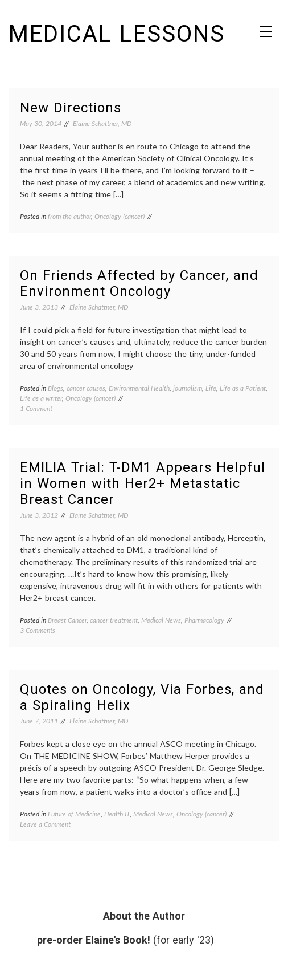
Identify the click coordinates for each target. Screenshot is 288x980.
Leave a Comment (45, 824)
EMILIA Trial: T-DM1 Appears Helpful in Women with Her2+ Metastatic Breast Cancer (143, 483)
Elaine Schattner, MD (102, 123)
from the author (69, 216)
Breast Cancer (67, 620)
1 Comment (36, 408)
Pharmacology (204, 620)
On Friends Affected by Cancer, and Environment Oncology (139, 283)
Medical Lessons (117, 34)
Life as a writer (41, 398)
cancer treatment (114, 620)
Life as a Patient (243, 388)
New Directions (71, 108)
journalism (188, 388)
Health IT (117, 814)
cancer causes (86, 388)
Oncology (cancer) (120, 216)
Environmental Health (139, 388)
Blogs (55, 388)
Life (211, 388)
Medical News (161, 620)
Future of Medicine (74, 814)
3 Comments (38, 630)
